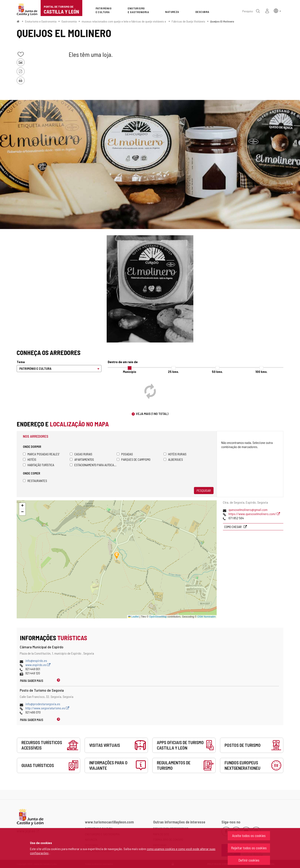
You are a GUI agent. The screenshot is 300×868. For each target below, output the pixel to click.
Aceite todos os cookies (249, 836)
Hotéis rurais (175, 454)
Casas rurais (81, 454)
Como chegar (233, 527)
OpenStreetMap (158, 617)
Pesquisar (204, 490)
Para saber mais (32, 681)
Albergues (173, 459)
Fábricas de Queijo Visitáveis (188, 21)
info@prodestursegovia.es (43, 704)
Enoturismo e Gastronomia (41, 21)
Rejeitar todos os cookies (249, 848)
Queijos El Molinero (222, 21)
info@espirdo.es (36, 661)
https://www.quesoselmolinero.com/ (254, 514)
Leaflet (133, 617)
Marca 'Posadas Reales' (41, 454)
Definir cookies (249, 860)
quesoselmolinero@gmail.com (248, 510)
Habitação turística (39, 465)
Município (130, 372)
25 (173, 372)
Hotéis (30, 459)
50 (217, 372)
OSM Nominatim (206, 617)
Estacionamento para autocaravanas (93, 465)
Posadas (125, 454)
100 (261, 372)
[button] (277, 11)
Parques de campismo (134, 459)
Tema (21, 362)
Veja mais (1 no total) (152, 414)
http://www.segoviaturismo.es (47, 708)
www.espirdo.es (38, 665)
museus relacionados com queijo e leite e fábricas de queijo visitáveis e (124, 21)
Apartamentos (82, 459)
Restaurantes (35, 481)
